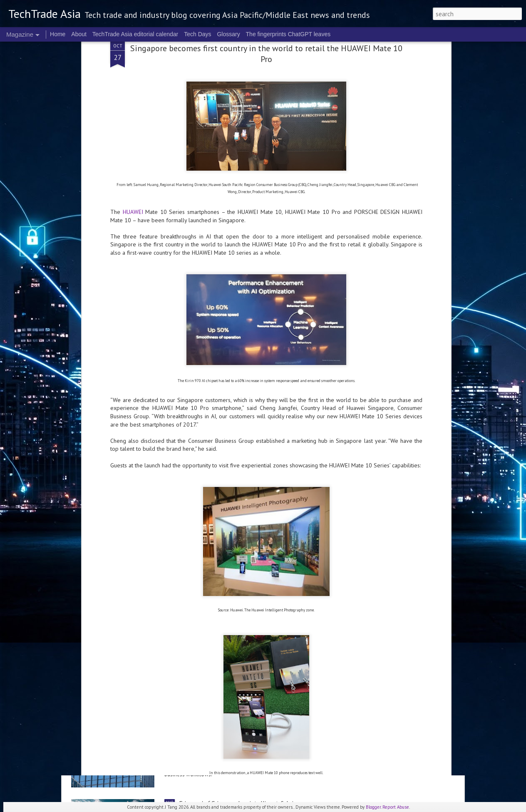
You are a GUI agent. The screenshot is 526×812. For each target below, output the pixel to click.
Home (58, 34)
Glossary (228, 34)
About (79, 34)
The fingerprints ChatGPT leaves (288, 34)
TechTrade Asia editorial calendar (135, 34)
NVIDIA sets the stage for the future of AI (239, 542)
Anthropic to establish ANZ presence (136, 637)
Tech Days (197, 34)
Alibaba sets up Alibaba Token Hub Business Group (249, 708)
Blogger (373, 807)
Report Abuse (396, 807)
